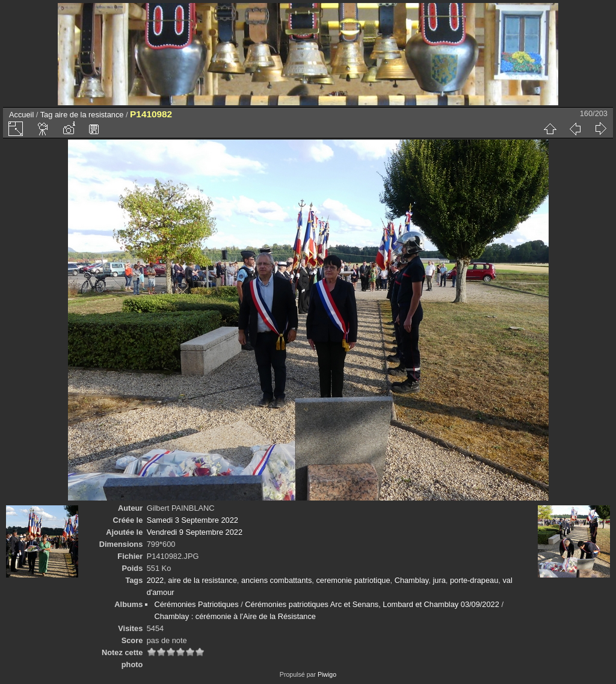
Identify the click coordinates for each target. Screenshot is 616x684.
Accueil (21, 115)
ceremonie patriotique (353, 580)
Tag (47, 115)
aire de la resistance (89, 115)
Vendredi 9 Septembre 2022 (195, 532)
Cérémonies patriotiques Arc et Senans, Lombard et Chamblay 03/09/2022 (372, 604)
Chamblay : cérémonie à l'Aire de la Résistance (235, 616)
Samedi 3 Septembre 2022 (192, 520)
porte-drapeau (474, 580)
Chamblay (412, 580)
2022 (155, 580)
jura (439, 580)
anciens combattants (276, 580)
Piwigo (327, 674)
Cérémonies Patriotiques (196, 604)
